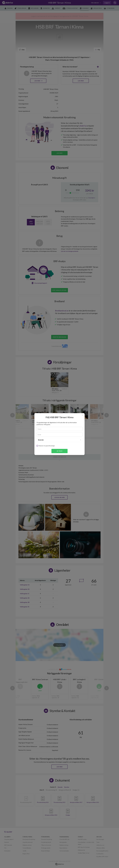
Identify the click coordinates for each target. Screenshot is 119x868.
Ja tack (60, 451)
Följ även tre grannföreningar (47, 446)
